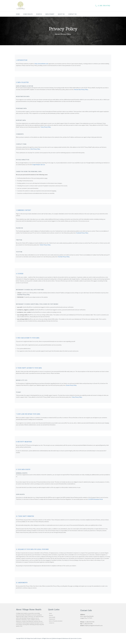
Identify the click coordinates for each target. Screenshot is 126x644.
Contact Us (52, 623)
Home (57, 34)
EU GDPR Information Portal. (96, 499)
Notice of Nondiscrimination (56, 621)
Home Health (52, 617)
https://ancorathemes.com (41, 64)
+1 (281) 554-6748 (88, 624)
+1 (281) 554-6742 (89, 622)
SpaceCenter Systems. (76, 638)
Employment (52, 619)
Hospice (51, 615)
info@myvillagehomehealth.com (93, 625)
